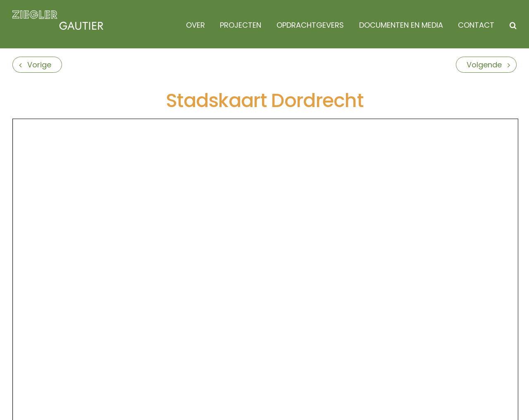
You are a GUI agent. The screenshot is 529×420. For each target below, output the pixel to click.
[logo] (58, 14)
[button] (511, 25)
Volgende (484, 65)
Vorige (39, 65)
